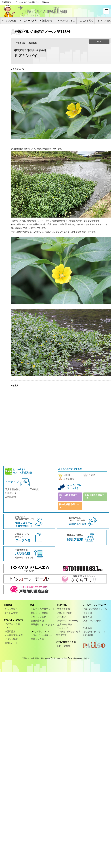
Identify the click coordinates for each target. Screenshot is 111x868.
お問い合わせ (64, 646)
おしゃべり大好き (40, 613)
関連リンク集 (37, 639)
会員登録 (88, 613)
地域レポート (13, 493)
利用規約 (88, 628)
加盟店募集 (10, 631)
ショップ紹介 (10, 21)
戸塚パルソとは (67, 21)
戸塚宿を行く (13, 489)
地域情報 (10, 497)
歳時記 (34, 489)
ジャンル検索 (11, 613)
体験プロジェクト (40, 617)
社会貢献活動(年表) (14, 635)
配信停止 (88, 617)
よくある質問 (86, 21)
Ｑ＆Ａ (8, 628)
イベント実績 (11, 639)
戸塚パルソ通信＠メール (95, 609)
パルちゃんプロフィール (43, 609)
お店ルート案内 (29, 21)
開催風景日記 (37, 621)
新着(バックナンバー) (68, 621)
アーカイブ (12, 482)
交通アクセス (48, 21)
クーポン (61, 617)
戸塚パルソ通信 (65, 613)
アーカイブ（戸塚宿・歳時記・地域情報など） (68, 632)
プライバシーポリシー (42, 635)
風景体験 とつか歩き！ (43, 624)
